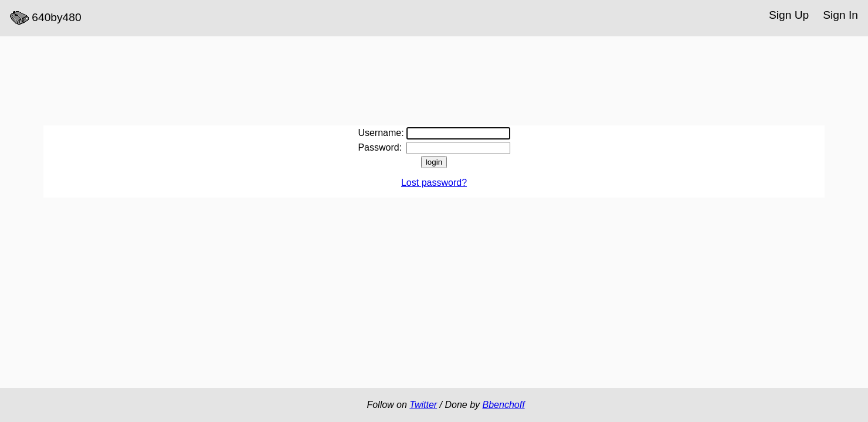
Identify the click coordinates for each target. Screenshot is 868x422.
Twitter (423, 405)
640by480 (46, 18)
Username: (381, 133)
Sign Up (789, 15)
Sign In (840, 15)
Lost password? (434, 183)
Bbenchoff (504, 405)
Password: (380, 147)
